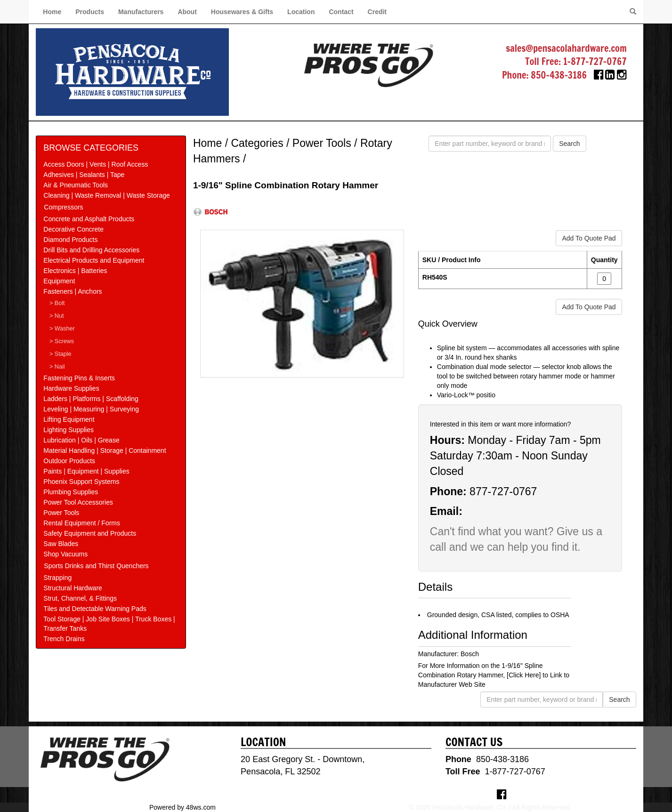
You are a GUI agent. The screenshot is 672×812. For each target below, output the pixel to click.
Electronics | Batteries (75, 271)
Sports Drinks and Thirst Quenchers (96, 566)
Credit (377, 12)
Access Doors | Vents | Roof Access (96, 164)
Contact (341, 12)
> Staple (61, 354)
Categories (257, 143)
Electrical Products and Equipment (94, 260)
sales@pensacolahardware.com (566, 48)
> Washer (62, 329)
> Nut (57, 316)
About (187, 12)
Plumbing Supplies (71, 492)
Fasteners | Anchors (73, 291)
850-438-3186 (559, 75)
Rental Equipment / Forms (82, 523)
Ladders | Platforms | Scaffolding (91, 399)
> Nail (57, 367)
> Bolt (57, 303)
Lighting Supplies (69, 430)
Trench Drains (64, 639)
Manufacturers (141, 12)
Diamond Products (70, 240)
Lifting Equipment (69, 419)
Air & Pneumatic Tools (76, 185)
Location (301, 12)
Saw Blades (61, 544)
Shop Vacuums (65, 554)
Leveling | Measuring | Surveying (91, 409)
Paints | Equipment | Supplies (86, 471)
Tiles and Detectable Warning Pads (95, 609)
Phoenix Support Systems (81, 482)
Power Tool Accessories (78, 502)
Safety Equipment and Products (90, 533)
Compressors (63, 207)
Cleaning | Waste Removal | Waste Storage (106, 195)
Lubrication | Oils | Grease (81, 440)
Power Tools (61, 513)
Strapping (57, 578)
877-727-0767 (503, 491)
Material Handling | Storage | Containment (105, 450)
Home (52, 12)
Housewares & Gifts (242, 12)
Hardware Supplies (71, 388)
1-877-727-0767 (595, 61)
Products (90, 12)
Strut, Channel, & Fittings (80, 598)
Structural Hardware (73, 588)
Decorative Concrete (73, 229)
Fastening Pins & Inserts (79, 378)
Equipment (59, 281)
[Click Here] (524, 675)
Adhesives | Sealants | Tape (84, 175)
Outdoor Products (69, 461)
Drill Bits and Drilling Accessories (91, 250)
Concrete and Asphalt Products (89, 219)
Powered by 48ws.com (182, 807)
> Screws (62, 341)
